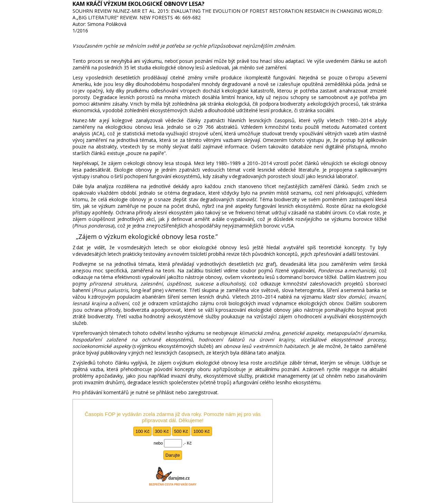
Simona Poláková (107, 24)
